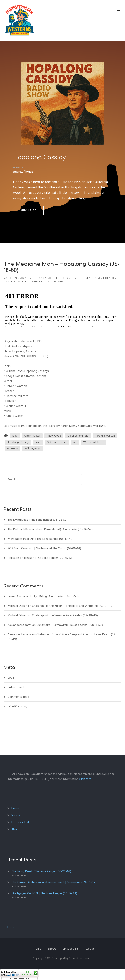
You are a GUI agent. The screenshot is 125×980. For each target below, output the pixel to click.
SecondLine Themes (81, 958)
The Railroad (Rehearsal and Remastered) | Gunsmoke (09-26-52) (50, 529)
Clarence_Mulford (78, 436)
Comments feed (18, 697)
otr (75, 442)
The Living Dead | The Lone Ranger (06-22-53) (37, 520)
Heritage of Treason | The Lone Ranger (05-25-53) (40, 558)
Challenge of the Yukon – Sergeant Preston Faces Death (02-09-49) (62, 637)
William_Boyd (33, 449)
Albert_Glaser (32, 436)
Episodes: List (20, 822)
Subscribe (28, 210)
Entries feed (16, 687)
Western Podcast (31, 282)
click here (85, 779)
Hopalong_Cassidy (18, 442)
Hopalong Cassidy (39, 157)
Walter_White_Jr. (93, 442)
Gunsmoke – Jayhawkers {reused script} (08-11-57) (70, 625)
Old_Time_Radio (57, 442)
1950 (15, 436)
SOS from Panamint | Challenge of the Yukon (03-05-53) (44, 548)
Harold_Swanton (105, 436)
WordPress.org (17, 706)
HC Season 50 (91, 278)
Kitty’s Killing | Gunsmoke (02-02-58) (54, 596)
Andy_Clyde (54, 436)
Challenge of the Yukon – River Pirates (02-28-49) (65, 615)
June (38, 442)
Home (15, 808)
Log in (12, 678)
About (16, 829)
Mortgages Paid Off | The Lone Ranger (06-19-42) (41, 539)
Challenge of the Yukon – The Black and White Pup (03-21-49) (73, 606)
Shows (16, 815)
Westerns (12, 449)
